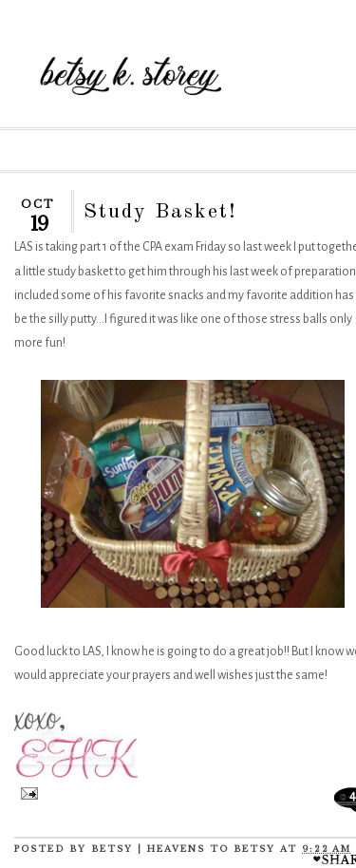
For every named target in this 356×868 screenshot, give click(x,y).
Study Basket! (160, 212)
